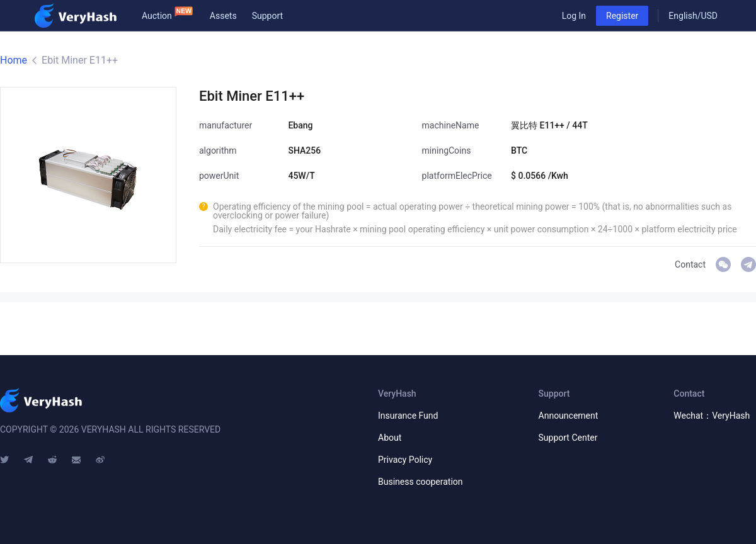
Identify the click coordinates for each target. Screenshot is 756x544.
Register (622, 16)
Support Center (568, 438)
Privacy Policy (405, 460)
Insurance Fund (408, 416)
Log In (574, 16)
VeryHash (748, 264)
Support (267, 16)
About (390, 438)
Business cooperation (421, 482)
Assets (223, 16)
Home (14, 60)
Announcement (569, 416)
